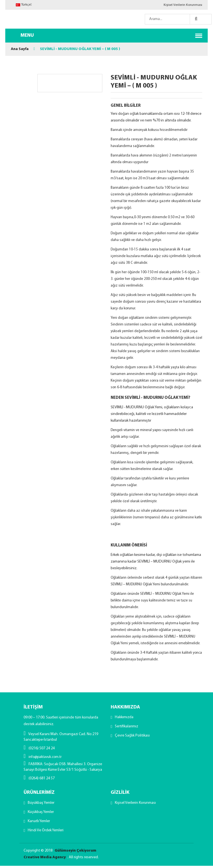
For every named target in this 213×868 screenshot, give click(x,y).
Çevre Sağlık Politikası (132, 737)
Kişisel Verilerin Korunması (183, 5)
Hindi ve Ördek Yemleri (46, 833)
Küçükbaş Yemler (41, 813)
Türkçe (24, 5)
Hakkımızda (124, 718)
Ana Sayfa (20, 49)
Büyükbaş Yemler (41, 803)
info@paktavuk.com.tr (43, 757)
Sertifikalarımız (126, 728)
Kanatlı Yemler (39, 823)
